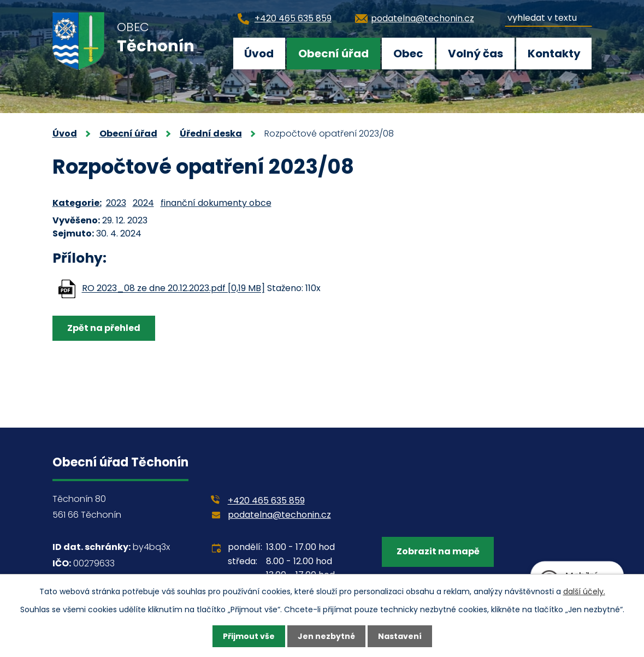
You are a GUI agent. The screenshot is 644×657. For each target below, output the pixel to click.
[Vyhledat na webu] (548, 16)
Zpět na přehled (104, 328)
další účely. (584, 591)
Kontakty (554, 54)
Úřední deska (211, 134)
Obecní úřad (333, 54)
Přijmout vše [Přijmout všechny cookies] (249, 636)
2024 (143, 203)
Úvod (259, 54)
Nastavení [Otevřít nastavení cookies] (400, 636)
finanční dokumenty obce (216, 203)
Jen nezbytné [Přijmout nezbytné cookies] (326, 636)
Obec (408, 54)
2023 (116, 203)
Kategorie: (77, 203)
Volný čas (475, 54)
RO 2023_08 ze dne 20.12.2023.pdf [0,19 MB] (173, 289)
